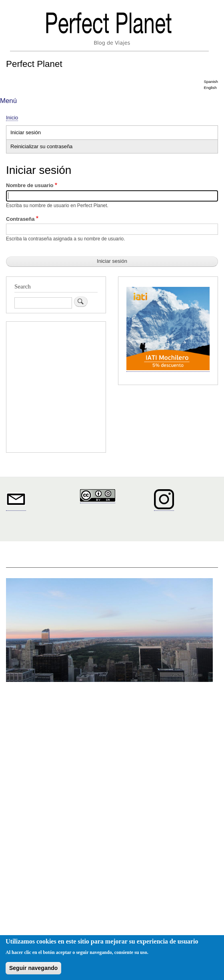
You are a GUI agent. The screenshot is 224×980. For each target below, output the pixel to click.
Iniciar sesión (34, 133)
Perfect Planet (34, 64)
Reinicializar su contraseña (41, 146)
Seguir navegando (33, 968)
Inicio (12, 118)
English (210, 88)
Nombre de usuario (30, 185)
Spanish (211, 82)
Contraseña (20, 219)
